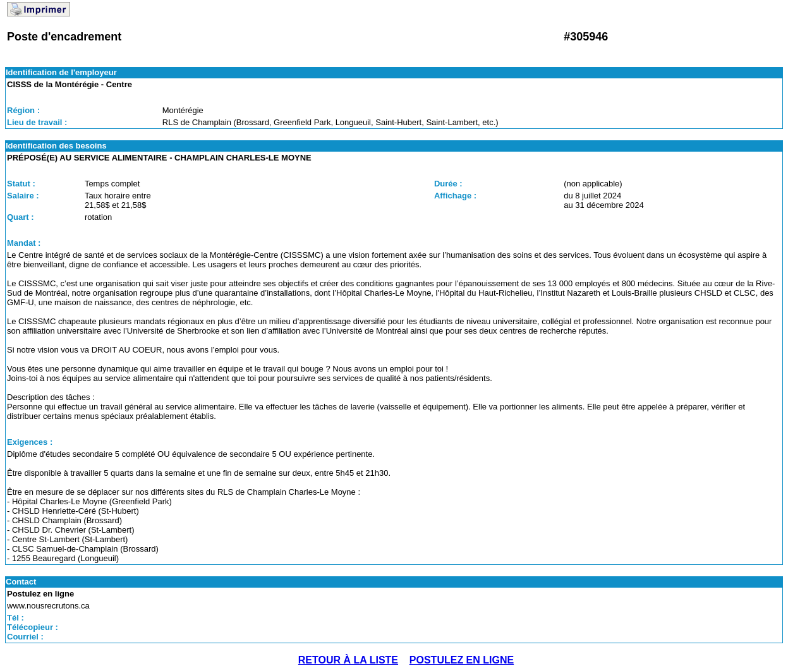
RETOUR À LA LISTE (348, 660)
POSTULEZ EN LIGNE (462, 660)
